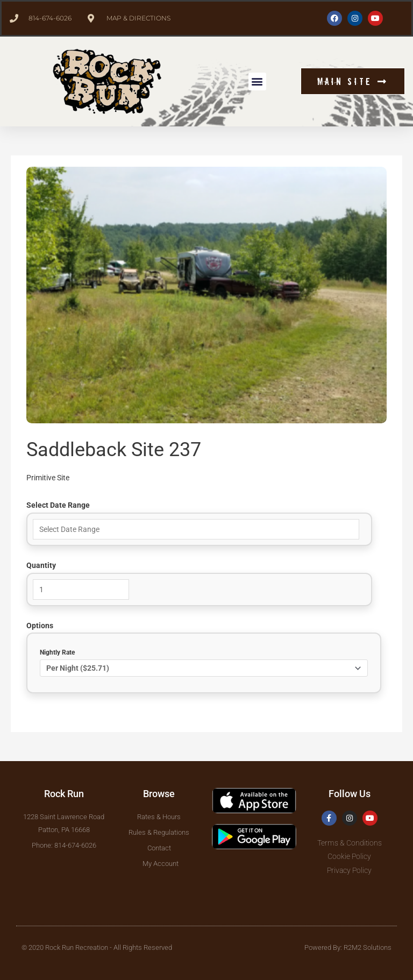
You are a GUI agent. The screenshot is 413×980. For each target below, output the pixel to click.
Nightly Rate (57, 652)
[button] (257, 81)
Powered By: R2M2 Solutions (348, 947)
